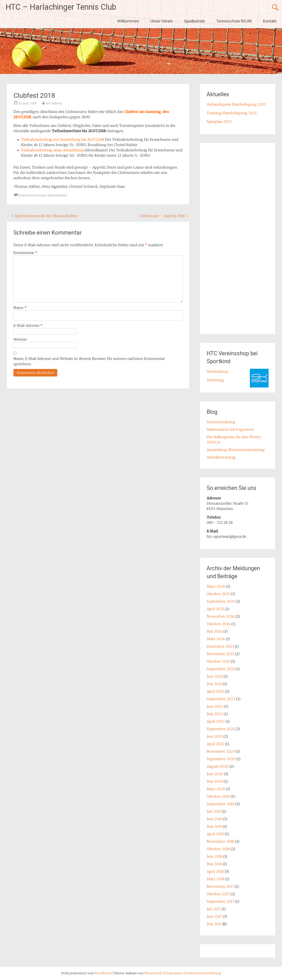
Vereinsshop (217, 371)
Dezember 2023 (220, 646)
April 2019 (215, 834)
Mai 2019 (214, 826)
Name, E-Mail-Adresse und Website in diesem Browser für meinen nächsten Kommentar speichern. (89, 361)
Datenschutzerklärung (204, 973)
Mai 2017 (214, 924)
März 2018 (215, 879)
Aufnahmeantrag (221, 457)
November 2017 (220, 886)
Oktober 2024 (219, 624)
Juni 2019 (214, 819)
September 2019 (221, 804)
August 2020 (218, 766)
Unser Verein (161, 21)
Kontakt (270, 21)
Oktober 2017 (218, 894)
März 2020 (216, 789)
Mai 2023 (214, 684)
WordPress (102, 973)
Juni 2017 (214, 916)
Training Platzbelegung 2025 (232, 113)
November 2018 (220, 841)
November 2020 (221, 751)
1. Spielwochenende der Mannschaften (42, 216)
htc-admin (54, 103)
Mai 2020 (215, 781)
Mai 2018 (214, 864)
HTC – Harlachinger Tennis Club (61, 7)
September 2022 (221, 699)
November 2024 (221, 616)
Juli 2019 (214, 811)
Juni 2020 (215, 774)
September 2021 (221, 729)
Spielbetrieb (194, 21)
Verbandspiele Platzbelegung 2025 (236, 104)
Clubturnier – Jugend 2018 (164, 216)
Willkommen (128, 21)
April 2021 (215, 744)
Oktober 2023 (218, 661)
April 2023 (215, 691)
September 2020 (221, 759)
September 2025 (221, 601)
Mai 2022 (215, 714)
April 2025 (215, 609)
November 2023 (220, 654)
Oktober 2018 (218, 849)
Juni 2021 (215, 736)
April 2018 (215, 871)
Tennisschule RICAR (234, 21)
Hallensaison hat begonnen (230, 429)
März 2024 (216, 639)
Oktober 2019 (218, 796)
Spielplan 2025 (219, 122)
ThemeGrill (153, 973)
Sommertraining (221, 422)
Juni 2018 (214, 856)
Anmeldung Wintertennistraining (236, 450)
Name (20, 308)
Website (20, 339)
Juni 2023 (215, 676)
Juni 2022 (215, 706)
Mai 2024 (215, 631)
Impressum (175, 973)
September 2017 (220, 901)
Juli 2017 (214, 909)
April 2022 (216, 721)
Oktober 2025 (218, 594)
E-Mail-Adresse (28, 325)
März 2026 (216, 586)
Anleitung (215, 380)
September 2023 (221, 669)
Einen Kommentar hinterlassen (43, 195)
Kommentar (25, 253)
